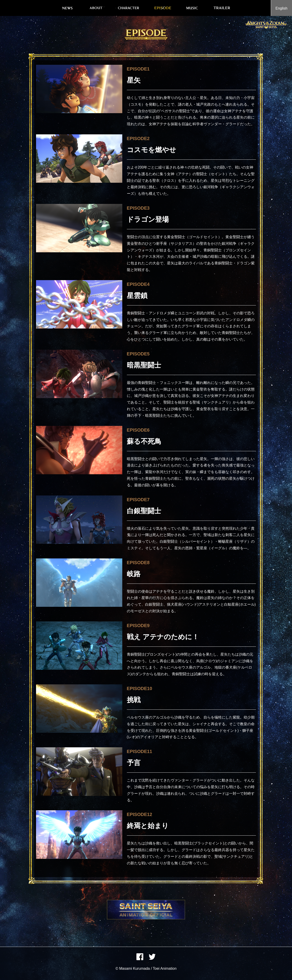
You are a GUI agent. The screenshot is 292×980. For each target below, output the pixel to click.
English (282, 8)
